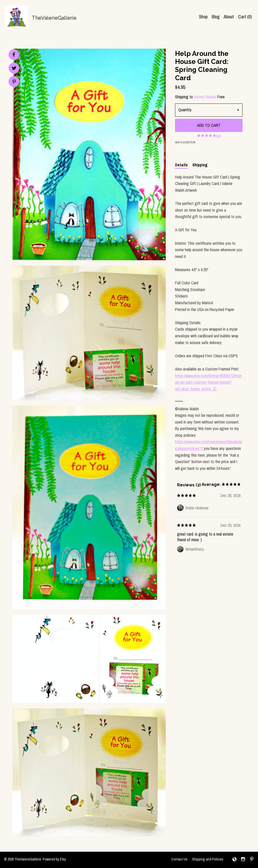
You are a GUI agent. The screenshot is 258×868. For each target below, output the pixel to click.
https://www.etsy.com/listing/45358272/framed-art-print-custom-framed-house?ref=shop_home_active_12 (208, 382)
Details (181, 165)
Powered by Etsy (54, 859)
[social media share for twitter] (14, 69)
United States (205, 97)
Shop (203, 17)
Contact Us (179, 859)
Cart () (245, 17)
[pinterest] (252, 860)
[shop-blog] (234, 860)
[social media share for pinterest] (14, 82)
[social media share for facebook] (14, 55)
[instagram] (243, 860)
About (229, 17)
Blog (216, 17)
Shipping (200, 165)
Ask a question (185, 142)
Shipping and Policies (208, 859)
